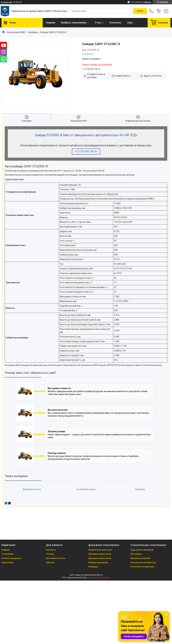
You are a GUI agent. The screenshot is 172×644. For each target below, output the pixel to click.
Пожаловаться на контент (99, 578)
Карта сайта (8, 562)
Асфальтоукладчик (98, 562)
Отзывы (50, 554)
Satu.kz (100, 575)
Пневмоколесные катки (100, 550)
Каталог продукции (11, 558)
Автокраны (136, 554)
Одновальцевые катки (100, 554)
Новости (50, 562)
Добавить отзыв (159, 11)
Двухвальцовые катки (100, 558)
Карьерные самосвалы (142, 550)
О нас (98, 23)
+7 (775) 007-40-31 (86, 151)
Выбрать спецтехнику (74, 23)
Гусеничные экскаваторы (143, 562)
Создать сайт (7, 2)
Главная (50, 23)
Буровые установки (140, 558)
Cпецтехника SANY (16, 32)
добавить (147, 2)
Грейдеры (33, 32)
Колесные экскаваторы (142, 567)
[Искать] (140, 11)
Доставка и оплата (56, 558)
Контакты (115, 23)
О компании (7, 554)
